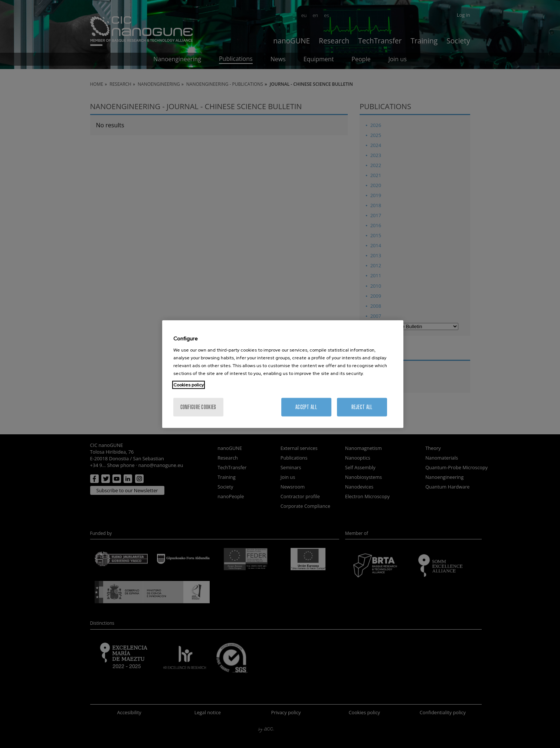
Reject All (362, 407)
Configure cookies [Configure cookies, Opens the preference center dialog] (198, 407)
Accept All (306, 407)
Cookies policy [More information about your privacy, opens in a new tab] (189, 385)
